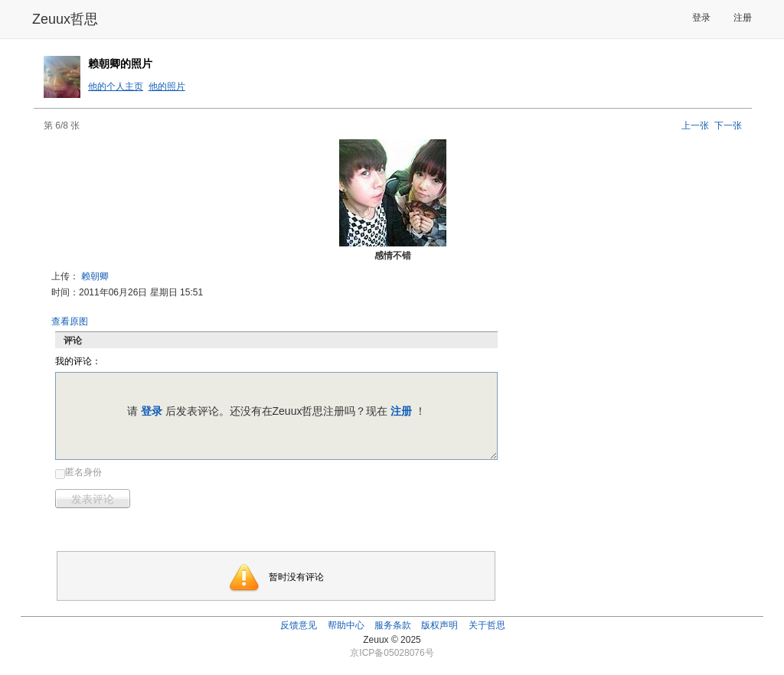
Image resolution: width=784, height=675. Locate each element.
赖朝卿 (95, 276)
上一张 (695, 126)
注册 (743, 18)
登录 (701, 18)
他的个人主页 (116, 86)
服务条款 (393, 625)
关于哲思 (487, 625)
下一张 (728, 126)
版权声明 (439, 625)
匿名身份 (83, 472)
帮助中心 (346, 625)
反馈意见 (299, 625)
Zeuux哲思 (65, 19)
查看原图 (70, 321)
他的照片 (167, 86)
